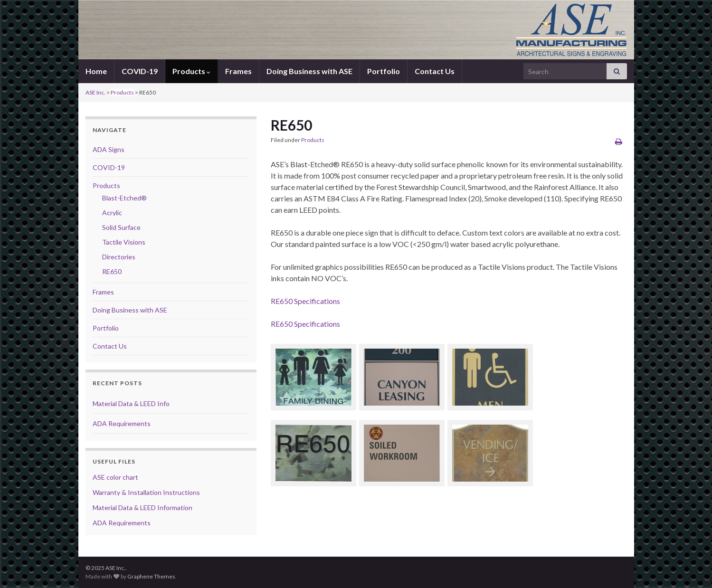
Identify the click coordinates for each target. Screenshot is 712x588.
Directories (119, 257)
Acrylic (112, 213)
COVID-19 (140, 71)
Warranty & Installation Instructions (146, 492)
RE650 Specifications (305, 301)
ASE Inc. (95, 92)
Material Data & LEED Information (142, 507)
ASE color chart (115, 477)
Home (96, 71)
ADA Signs (109, 149)
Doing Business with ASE (309, 71)
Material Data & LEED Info (131, 403)
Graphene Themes (151, 576)
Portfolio (384, 71)
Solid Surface (121, 227)
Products (191, 71)
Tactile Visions (124, 242)
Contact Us (435, 71)
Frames (238, 71)
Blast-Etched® (124, 198)
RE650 (112, 271)
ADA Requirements (122, 423)
